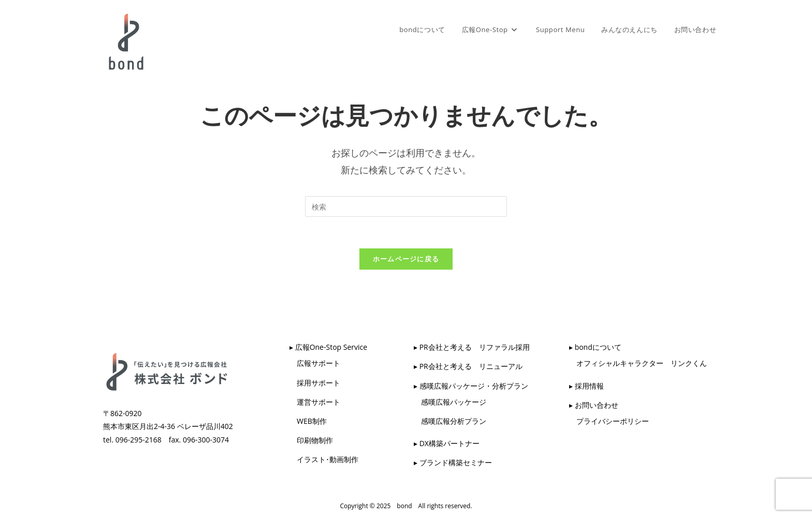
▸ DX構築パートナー (447, 443)
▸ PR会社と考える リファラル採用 (472, 347)
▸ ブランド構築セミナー (453, 462)
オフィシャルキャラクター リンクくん (638, 363)
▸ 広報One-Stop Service (328, 347)
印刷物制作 (311, 440)
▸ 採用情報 (586, 386)
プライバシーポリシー (609, 421)
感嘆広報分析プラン (450, 421)
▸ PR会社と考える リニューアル (468, 366)
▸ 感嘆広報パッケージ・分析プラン (471, 386)
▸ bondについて (595, 347)
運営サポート (315, 402)
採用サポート (315, 383)
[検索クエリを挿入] (406, 206)
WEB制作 (308, 421)
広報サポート (315, 363)
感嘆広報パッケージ (450, 402)
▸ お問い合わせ (594, 405)
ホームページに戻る (406, 259)
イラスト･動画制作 (324, 459)
